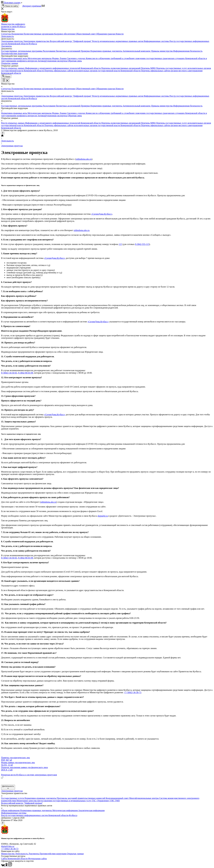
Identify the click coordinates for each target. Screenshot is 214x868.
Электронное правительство (37, 41)
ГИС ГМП (115, 801)
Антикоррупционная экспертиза (52, 61)
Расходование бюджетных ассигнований (62, 51)
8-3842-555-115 (142, 244)
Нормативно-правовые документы (107, 51)
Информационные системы (157, 41)
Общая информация (11, 810)
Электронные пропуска (12, 41)
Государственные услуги (13, 798)
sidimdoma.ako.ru (84, 159)
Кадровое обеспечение (65, 34)
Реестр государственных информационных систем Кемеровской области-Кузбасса (39, 815)
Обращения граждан (106, 34)
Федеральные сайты (37, 859)
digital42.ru (103, 516)
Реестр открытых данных (13, 68)
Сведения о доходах (76, 58)
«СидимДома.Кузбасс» (102, 214)
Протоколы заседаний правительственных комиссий (81, 798)
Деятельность (7, 141)
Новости (120, 34)
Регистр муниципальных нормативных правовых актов (118, 41)
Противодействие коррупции (53, 854)
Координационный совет (117, 798)
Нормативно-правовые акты (14, 58)
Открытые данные (75, 854)
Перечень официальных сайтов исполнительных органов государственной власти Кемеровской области (93, 71)
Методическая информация (65, 810)
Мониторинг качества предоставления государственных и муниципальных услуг (54, 801)
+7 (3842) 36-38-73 (133, 692)
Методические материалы (40, 58)
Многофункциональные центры (144, 798)
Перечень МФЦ (149, 68)
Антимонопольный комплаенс (137, 51)
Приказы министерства (162, 51)
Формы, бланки (60, 58)
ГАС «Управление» (101, 801)
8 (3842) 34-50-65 (9, 373)
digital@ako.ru (8, 846)
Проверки (85, 51)
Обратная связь (75, 61)
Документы (34, 854)
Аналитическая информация (92, 810)
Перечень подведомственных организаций (121, 68)
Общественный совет (86, 34)
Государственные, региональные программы (22, 51)
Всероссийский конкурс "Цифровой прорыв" (71, 41)
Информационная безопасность (188, 51)
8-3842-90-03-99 (26, 373)
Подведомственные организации (39, 34)
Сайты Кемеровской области (15, 859)
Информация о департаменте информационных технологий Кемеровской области (63, 68)
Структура (6, 34)
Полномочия (17, 34)
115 (120, 244)
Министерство (8, 854)
